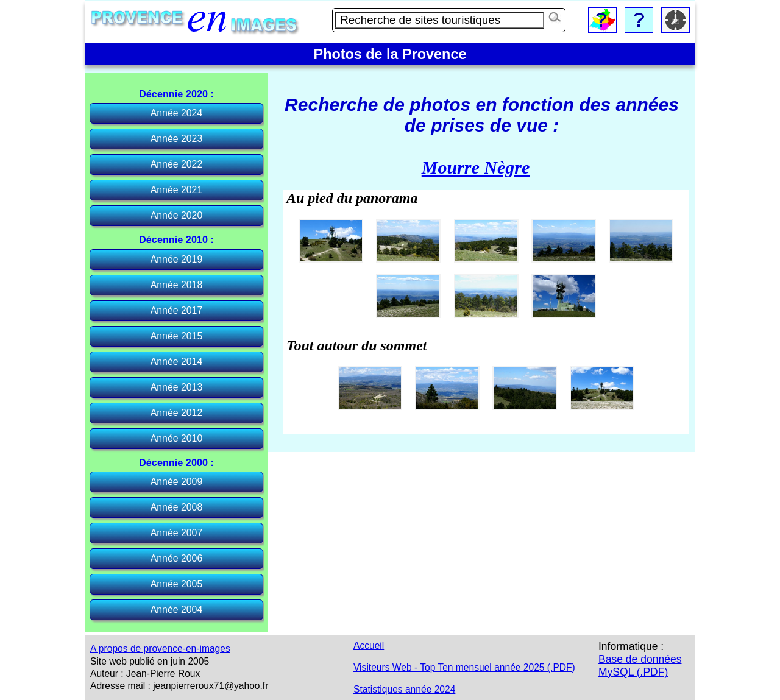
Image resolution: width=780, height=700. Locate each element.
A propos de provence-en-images (160, 649)
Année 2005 (177, 584)
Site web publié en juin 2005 (150, 661)
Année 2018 (177, 285)
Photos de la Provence (390, 54)
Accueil (369, 645)
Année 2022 (177, 164)
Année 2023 (177, 139)
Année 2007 (177, 533)
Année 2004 (177, 610)
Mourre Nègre (476, 167)
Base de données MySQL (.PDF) (640, 666)
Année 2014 (177, 362)
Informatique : (631, 646)
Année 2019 (177, 259)
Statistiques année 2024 (404, 689)
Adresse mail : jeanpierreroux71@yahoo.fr (179, 686)
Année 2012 (177, 413)
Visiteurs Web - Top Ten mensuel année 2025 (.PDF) (464, 667)
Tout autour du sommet (357, 345)
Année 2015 (177, 336)
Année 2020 (177, 215)
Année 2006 (177, 558)
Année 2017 (177, 310)
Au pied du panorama (352, 198)
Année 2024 (177, 113)
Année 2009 (177, 482)
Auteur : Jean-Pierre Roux (145, 673)
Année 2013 (177, 387)
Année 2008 (177, 507)
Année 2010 (177, 438)
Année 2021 (177, 190)
